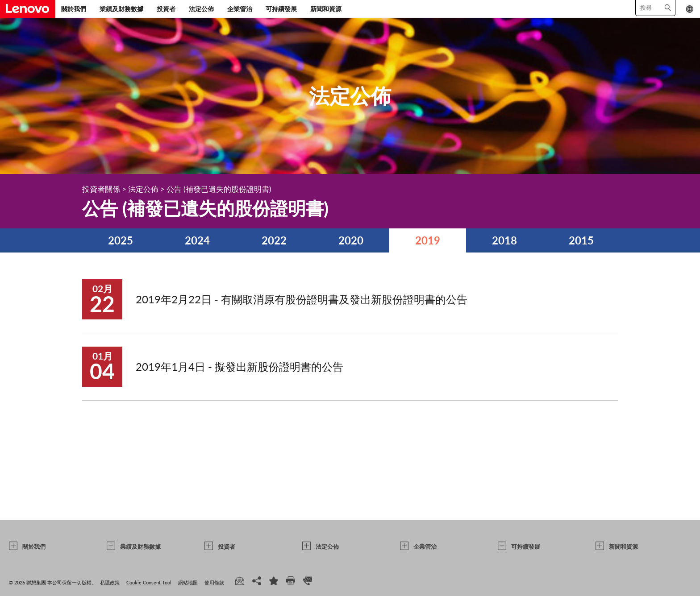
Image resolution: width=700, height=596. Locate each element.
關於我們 (74, 9)
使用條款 (214, 582)
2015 (581, 240)
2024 (197, 240)
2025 (121, 240)
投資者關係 (101, 189)
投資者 (166, 9)
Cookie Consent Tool (149, 582)
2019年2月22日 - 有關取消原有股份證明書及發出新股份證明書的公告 (302, 299)
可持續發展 (281, 9)
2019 (428, 240)
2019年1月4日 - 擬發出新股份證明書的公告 (240, 366)
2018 (504, 240)
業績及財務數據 (121, 9)
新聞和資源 (326, 9)
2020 (351, 240)
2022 (274, 240)
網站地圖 (188, 582)
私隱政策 (110, 582)
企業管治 (240, 9)
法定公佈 (201, 9)
